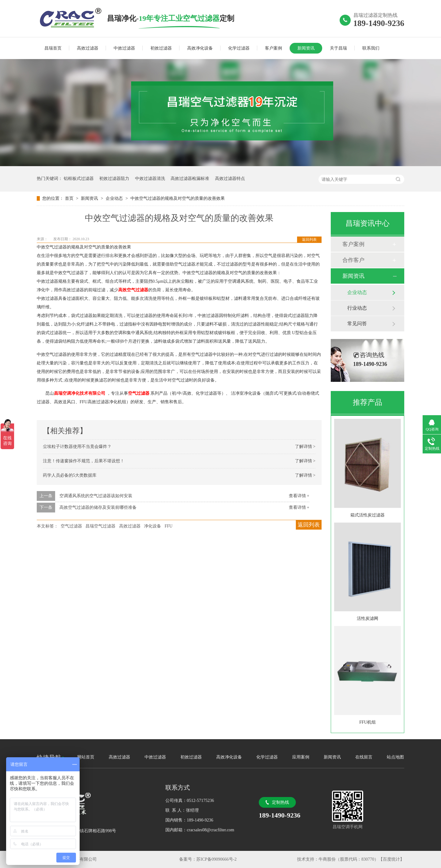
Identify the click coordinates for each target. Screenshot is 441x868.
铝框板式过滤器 (79, 179)
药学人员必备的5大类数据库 (70, 475)
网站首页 (86, 757)
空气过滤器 (71, 526)
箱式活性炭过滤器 (367, 515)
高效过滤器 (88, 48)
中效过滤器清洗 (150, 179)
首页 (70, 198)
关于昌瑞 (338, 48)
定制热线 (281, 802)
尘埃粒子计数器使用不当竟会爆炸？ (77, 447)
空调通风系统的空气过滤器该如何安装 (96, 496)
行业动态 (357, 308)
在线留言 (364, 757)
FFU (169, 526)
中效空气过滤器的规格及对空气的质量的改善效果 (178, 198)
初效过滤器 (161, 48)
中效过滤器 (124, 48)
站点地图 (395, 757)
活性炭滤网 (367, 618)
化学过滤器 (239, 48)
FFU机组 (367, 722)
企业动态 (115, 198)
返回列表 (309, 240)
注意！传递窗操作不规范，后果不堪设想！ (84, 461)
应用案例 (301, 757)
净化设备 (153, 526)
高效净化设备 (200, 48)
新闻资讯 (306, 48)
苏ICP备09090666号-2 (216, 859)
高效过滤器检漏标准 (190, 179)
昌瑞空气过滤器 (100, 526)
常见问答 (357, 324)
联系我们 (371, 48)
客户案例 (273, 48)
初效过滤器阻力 (114, 179)
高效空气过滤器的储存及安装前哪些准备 (98, 507)
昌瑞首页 (53, 48)
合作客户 (353, 260)
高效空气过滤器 (133, 290)
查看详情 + (299, 496)
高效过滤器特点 (230, 179)
